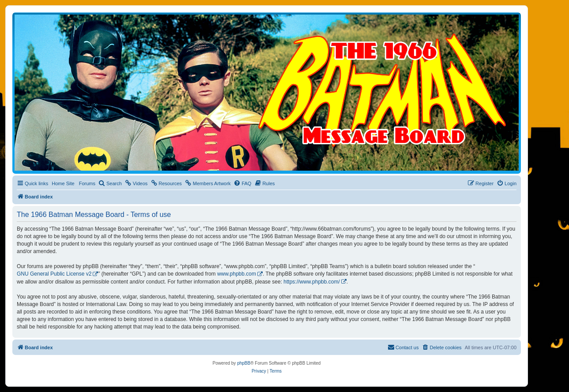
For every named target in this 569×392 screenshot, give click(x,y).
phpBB (244, 363)
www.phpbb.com (237, 274)
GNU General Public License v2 (54, 274)
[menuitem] (110, 183)
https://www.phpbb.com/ (311, 282)
